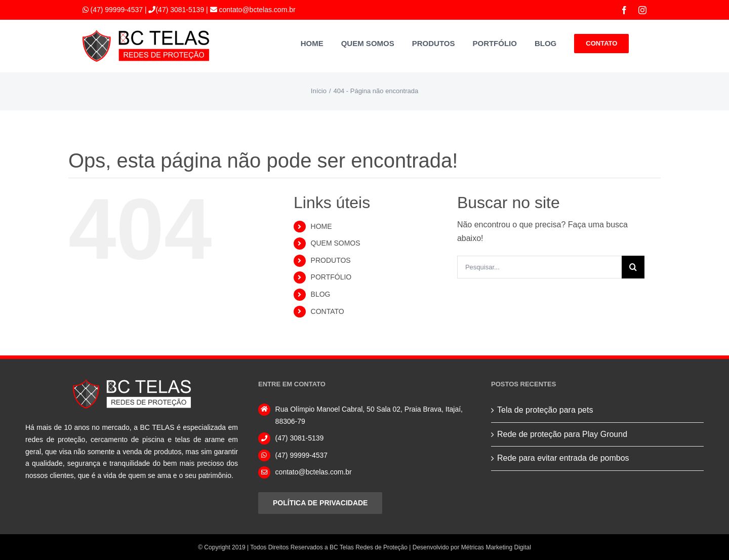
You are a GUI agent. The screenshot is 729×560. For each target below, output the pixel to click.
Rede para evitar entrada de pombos (563, 458)
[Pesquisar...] (539, 267)
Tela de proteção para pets (545, 410)
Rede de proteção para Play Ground (562, 434)
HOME (321, 226)
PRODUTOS (331, 260)
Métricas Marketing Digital (496, 547)
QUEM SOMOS (336, 243)
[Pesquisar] (633, 267)
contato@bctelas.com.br (256, 10)
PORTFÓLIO (331, 277)
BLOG (321, 294)
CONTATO (328, 311)
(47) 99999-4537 (116, 10)
